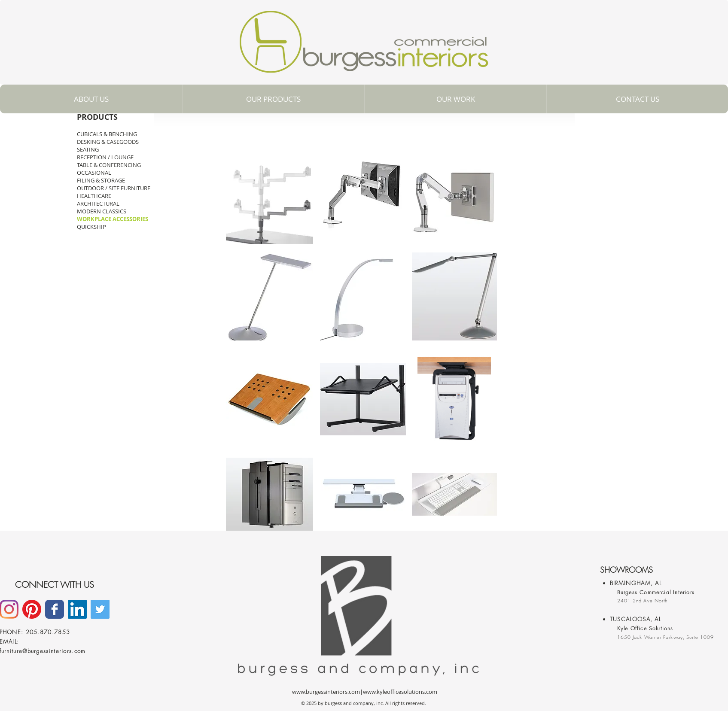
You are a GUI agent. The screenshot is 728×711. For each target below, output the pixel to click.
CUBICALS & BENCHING (107, 134)
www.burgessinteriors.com (326, 692)
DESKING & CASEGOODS (108, 142)
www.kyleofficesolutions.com (400, 692)
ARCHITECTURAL (98, 204)
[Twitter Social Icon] (100, 609)
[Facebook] (55, 609)
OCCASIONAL (94, 173)
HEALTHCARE (94, 196)
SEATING (88, 149)
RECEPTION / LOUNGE (105, 157)
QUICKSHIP (91, 227)
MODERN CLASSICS (102, 211)
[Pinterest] (32, 609)
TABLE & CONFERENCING (109, 165)
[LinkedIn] (77, 609)
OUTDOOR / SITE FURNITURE (114, 188)
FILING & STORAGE (101, 180)
